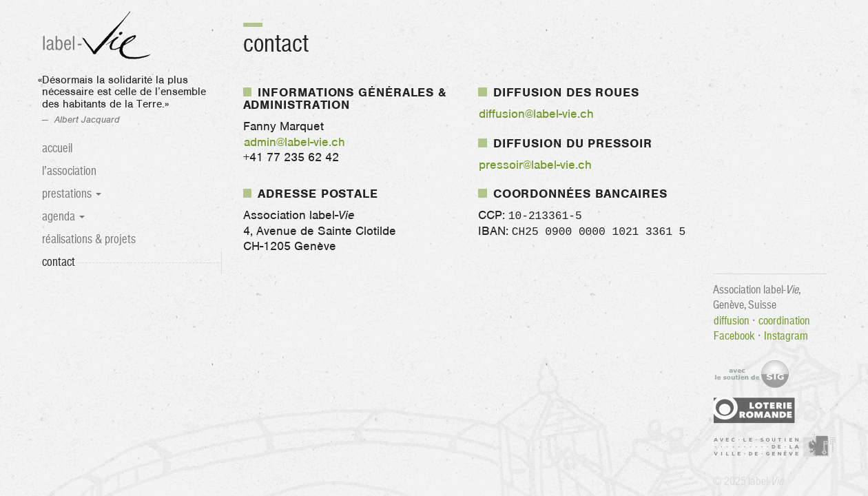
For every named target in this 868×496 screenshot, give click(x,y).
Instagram (786, 335)
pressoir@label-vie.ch (535, 165)
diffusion (732, 320)
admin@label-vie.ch (294, 143)
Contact (75, 261)
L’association (69, 171)
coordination (784, 320)
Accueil (57, 148)
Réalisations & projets (89, 239)
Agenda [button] (63, 217)
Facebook (734, 335)
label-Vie (99, 36)
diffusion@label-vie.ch (536, 114)
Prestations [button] (72, 194)
